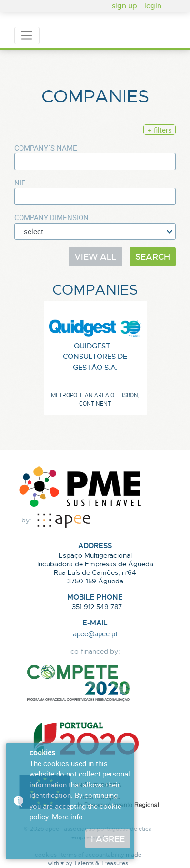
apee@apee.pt (95, 633)
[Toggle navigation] (27, 36)
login (153, 5)
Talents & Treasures (101, 863)
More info (67, 817)
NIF (20, 183)
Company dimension (51, 217)
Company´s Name (46, 148)
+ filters (160, 130)
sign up (125, 5)
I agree (108, 839)
